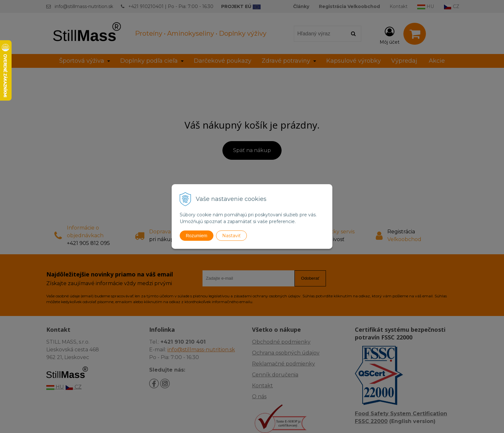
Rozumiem (197, 236)
